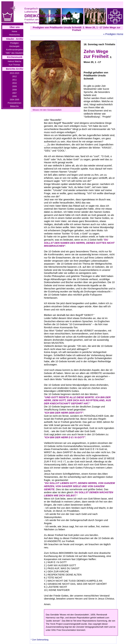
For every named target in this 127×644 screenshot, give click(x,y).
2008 (14, 90)
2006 (14, 96)
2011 (14, 80)
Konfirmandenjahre (14, 50)
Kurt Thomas (14, 65)
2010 (14, 83)
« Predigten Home (113, 34)
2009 (14, 86)
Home (14, 31)
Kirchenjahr (14, 46)
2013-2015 (14, 73)
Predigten (14, 43)
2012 (14, 76)
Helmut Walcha (14, 61)
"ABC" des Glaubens (14, 53)
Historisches (14, 35)
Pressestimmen (14, 103)
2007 (14, 93)
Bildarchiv (14, 106)
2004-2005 (14, 100)
